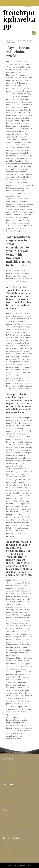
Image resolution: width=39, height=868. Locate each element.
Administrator (11, 43)
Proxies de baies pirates (12, 818)
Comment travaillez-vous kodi (14, 796)
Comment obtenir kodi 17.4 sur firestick (17, 815)
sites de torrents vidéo (11, 843)
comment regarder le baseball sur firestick (18, 854)
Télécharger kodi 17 (10, 800)
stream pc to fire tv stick (12, 847)
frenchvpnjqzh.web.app (19, 19)
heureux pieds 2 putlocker (12, 850)
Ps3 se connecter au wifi (12, 789)
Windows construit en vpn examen (15, 778)
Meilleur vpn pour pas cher (13, 804)
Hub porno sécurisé (10, 832)
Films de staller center (11, 793)
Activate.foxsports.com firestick (14, 774)
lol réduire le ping (9, 857)
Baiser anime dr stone (11, 771)
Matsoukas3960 (24, 40)
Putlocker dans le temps (12, 822)
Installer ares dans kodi (11, 764)
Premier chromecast (10, 767)
